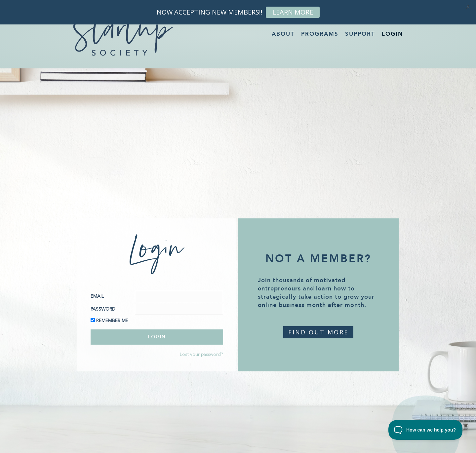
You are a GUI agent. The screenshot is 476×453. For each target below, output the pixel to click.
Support (360, 34)
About (283, 34)
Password (103, 309)
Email (97, 296)
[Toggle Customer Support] (426, 430)
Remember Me (112, 321)
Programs (320, 34)
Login (393, 34)
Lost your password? (201, 355)
